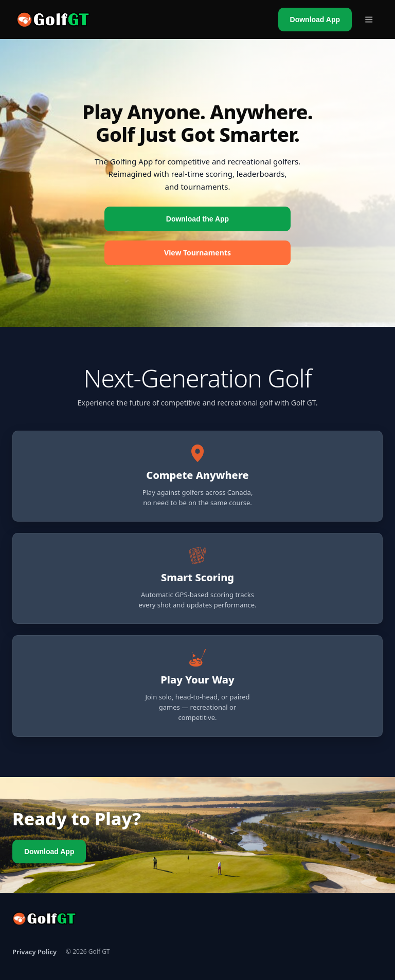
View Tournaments (197, 253)
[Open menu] (369, 20)
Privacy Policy (34, 952)
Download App (315, 20)
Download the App (197, 219)
